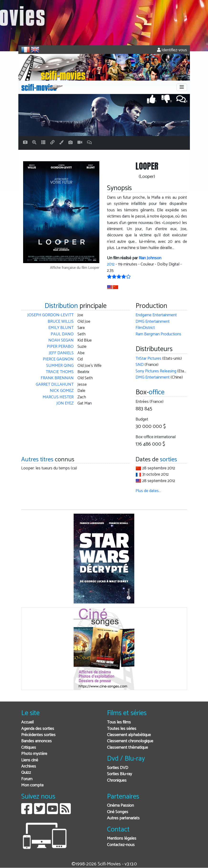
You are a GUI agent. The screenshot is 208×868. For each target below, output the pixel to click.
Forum (27, 779)
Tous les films (119, 722)
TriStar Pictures (148, 359)
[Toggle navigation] (182, 87)
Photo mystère (34, 754)
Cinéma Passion (120, 806)
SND (140, 365)
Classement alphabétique (129, 735)
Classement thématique (127, 748)
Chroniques (117, 781)
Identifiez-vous (172, 50)
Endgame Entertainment (156, 315)
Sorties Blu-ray (119, 774)
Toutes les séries (122, 729)
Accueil (27, 722)
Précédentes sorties (38, 735)
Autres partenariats (123, 818)
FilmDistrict (145, 328)
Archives (29, 767)
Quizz (26, 773)
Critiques (29, 748)
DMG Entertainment (153, 322)
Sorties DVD (118, 768)
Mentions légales (122, 839)
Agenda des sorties (38, 729)
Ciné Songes (118, 812)
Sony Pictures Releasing (156, 371)
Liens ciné (30, 760)
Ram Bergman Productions (158, 334)
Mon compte (32, 785)
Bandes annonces (36, 741)
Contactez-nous (121, 845)
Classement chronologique (130, 741)
